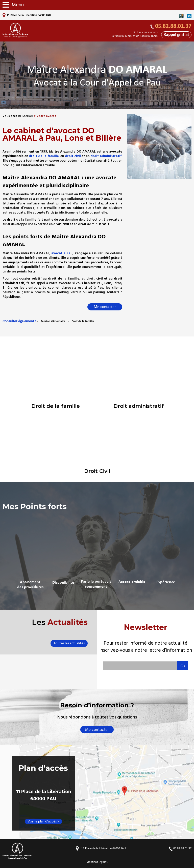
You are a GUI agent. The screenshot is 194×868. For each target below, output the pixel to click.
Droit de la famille (83, 322)
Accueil (28, 116)
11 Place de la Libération (28, 15)
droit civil (73, 156)
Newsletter (146, 638)
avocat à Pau (62, 253)
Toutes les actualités (69, 643)
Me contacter (105, 307)
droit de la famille (44, 156)
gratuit (176, 35)
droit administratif (106, 156)
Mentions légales (97, 862)
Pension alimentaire (53, 322)
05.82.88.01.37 (173, 26)
